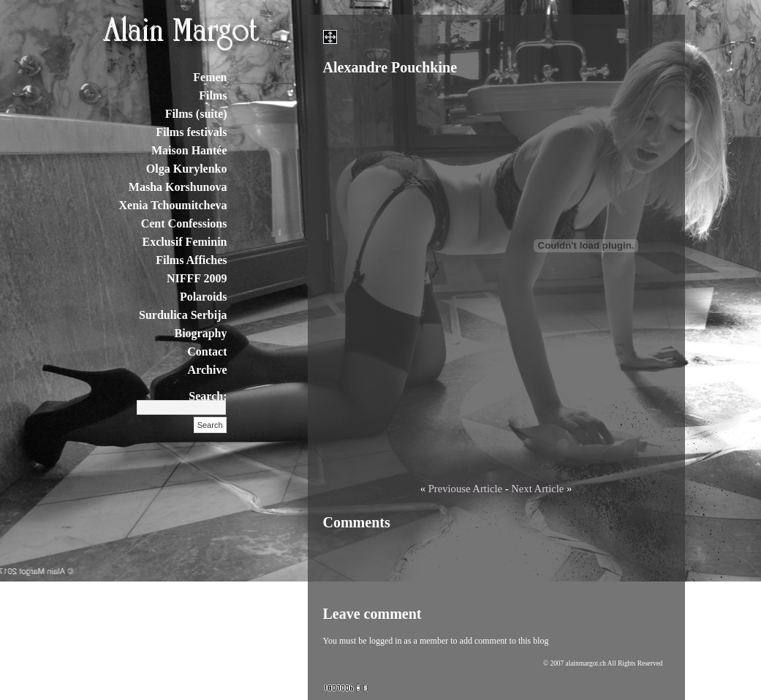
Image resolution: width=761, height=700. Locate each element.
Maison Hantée (189, 150)
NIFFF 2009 (197, 278)
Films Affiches (191, 260)
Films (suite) (196, 114)
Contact (207, 351)
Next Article (537, 489)
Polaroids (204, 297)
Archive (208, 370)
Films (213, 95)
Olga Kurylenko (187, 169)
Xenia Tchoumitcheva (173, 205)
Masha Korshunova (178, 187)
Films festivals (191, 132)
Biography (200, 333)
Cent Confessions (184, 223)
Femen (210, 77)
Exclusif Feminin (184, 242)
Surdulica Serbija (183, 315)
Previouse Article (465, 489)
